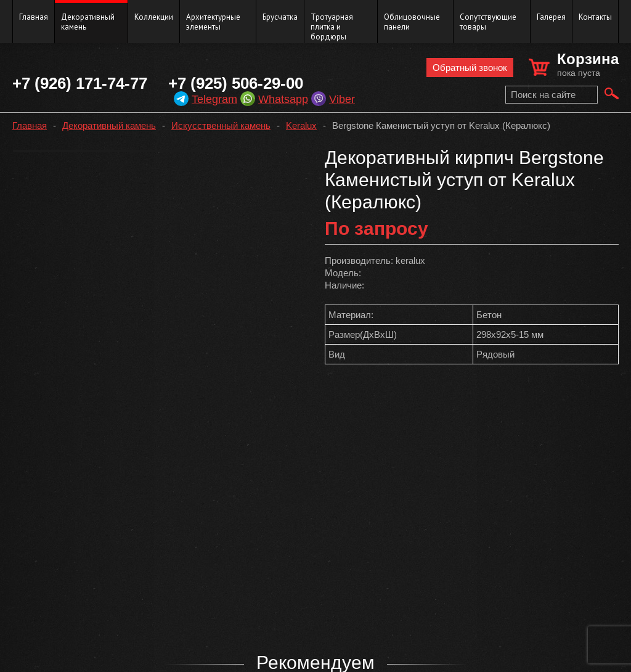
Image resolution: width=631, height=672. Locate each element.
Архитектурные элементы (213, 22)
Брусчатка (280, 17)
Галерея (551, 17)
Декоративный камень (88, 22)
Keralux (301, 125)
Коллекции (154, 17)
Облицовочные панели (412, 22)
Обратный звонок (470, 68)
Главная (34, 17)
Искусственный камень (221, 125)
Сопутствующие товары (488, 22)
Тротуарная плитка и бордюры (332, 27)
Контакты (595, 17)
